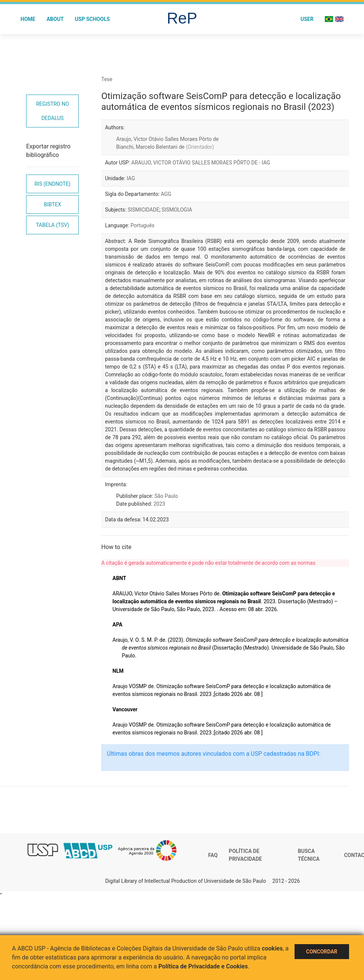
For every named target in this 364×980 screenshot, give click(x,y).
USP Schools (93, 19)
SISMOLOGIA (177, 210)
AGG (166, 194)
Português (142, 225)
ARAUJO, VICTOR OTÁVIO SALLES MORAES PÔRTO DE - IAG (201, 163)
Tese (107, 79)
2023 (159, 504)
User (307, 19)
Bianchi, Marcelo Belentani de (165, 147)
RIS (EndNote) (52, 184)
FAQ (213, 855)
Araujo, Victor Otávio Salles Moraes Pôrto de (167, 139)
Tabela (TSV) (52, 225)
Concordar (322, 952)
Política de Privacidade (245, 855)
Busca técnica (309, 855)
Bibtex (53, 204)
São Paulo (166, 496)
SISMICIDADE (144, 210)
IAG (131, 178)
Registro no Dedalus (53, 111)
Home (28, 19)
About (55, 19)
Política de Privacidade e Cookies (203, 966)
